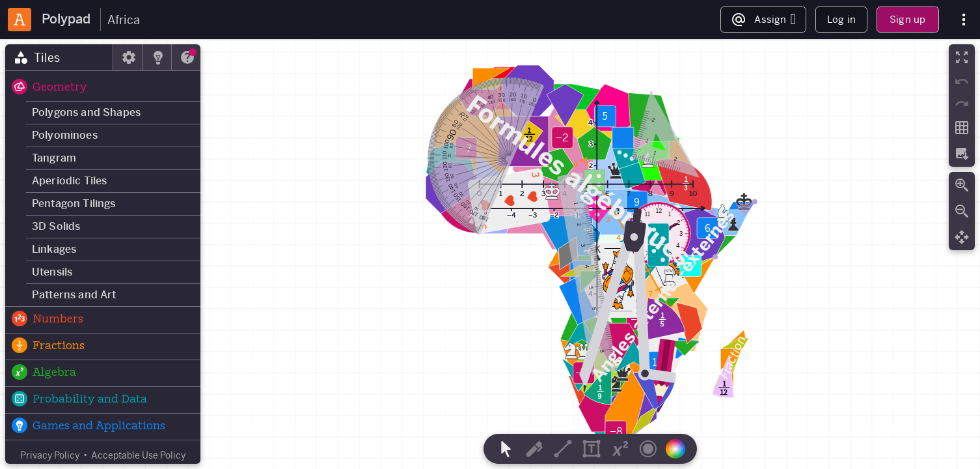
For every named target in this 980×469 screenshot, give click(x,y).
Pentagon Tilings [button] (74, 204)
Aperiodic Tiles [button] (69, 181)
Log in (841, 19)
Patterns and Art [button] (74, 295)
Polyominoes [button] (65, 135)
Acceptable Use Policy (138, 455)
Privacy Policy (50, 455)
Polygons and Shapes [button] (86, 112)
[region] (490, 254)
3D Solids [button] (56, 226)
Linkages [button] (54, 249)
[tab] (59, 57)
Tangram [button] (54, 158)
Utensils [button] (52, 272)
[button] (103, 88)
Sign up (907, 19)
